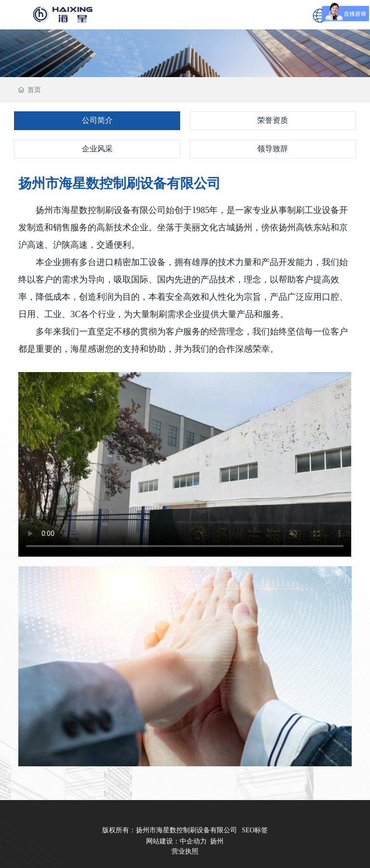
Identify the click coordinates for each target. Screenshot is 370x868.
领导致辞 (273, 149)
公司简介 (97, 120)
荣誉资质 (273, 120)
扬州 (217, 841)
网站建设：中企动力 (176, 841)
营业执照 (185, 851)
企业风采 (97, 149)
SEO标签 (255, 830)
